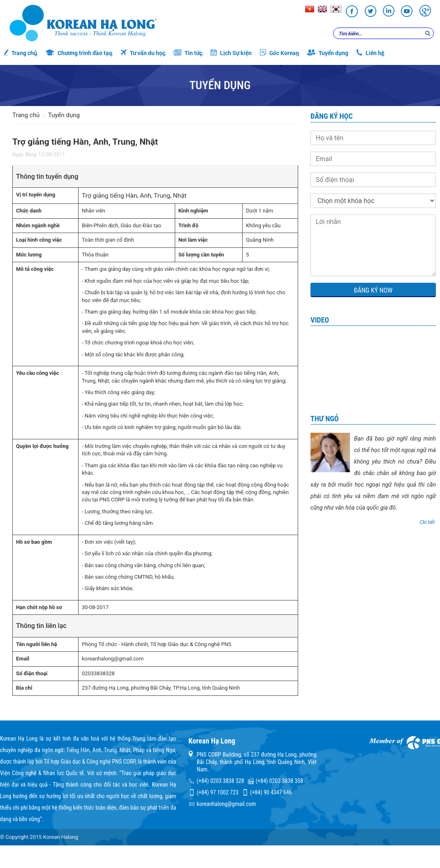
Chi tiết (427, 522)
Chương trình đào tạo (79, 53)
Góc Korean (279, 53)
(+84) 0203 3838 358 (279, 781)
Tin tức (188, 53)
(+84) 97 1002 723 (217, 792)
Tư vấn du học (143, 53)
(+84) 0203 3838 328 (220, 781)
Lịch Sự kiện (231, 53)
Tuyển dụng (328, 53)
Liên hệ (370, 53)
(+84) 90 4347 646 (271, 792)
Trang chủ (21, 53)
